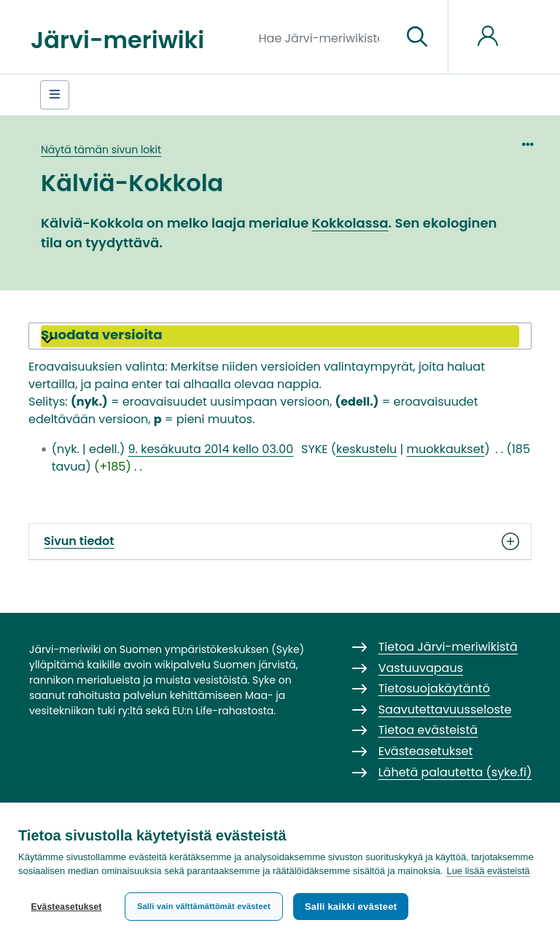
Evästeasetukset (66, 907)
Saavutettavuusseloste (445, 710)
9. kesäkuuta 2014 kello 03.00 (210, 449)
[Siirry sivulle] (417, 37)
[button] (280, 336)
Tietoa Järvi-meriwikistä (448, 647)
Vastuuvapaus (421, 668)
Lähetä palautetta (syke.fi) (455, 772)
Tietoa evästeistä (428, 730)
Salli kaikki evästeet (351, 907)
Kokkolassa (350, 223)
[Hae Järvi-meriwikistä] (325, 37)
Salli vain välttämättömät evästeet (204, 906)
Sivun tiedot (280, 541)
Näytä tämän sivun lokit (101, 150)
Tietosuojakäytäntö (434, 688)
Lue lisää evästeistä (488, 871)
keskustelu (366, 449)
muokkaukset (446, 449)
